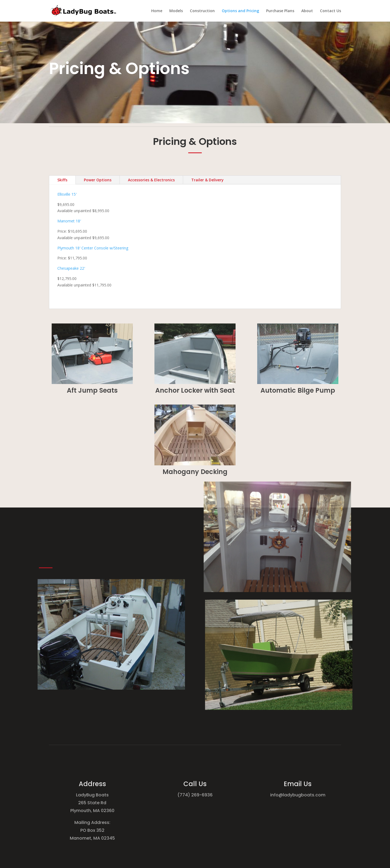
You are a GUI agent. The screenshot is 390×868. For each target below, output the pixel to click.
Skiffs (62, 180)
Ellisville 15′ (67, 194)
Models (176, 11)
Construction (202, 11)
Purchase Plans (280, 11)
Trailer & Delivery (207, 180)
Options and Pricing (240, 11)
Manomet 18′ (69, 221)
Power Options (98, 180)
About (307, 11)
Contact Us (330, 11)
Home (157, 11)
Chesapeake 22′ (71, 268)
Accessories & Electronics (151, 180)
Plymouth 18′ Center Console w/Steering (93, 248)
